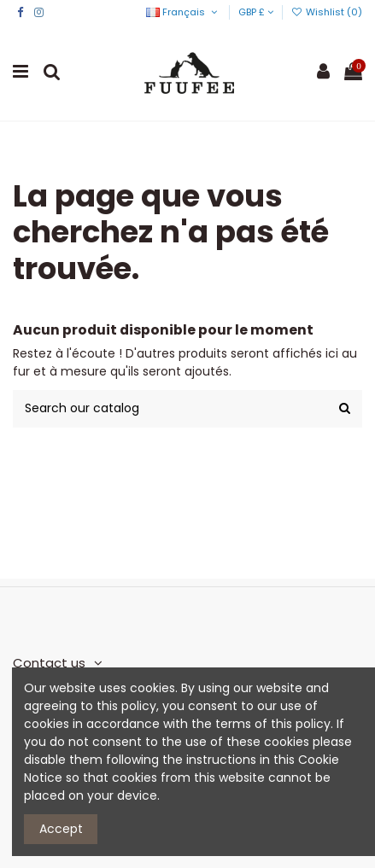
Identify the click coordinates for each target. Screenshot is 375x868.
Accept (61, 829)
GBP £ (256, 12)
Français (183, 12)
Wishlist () (327, 12)
